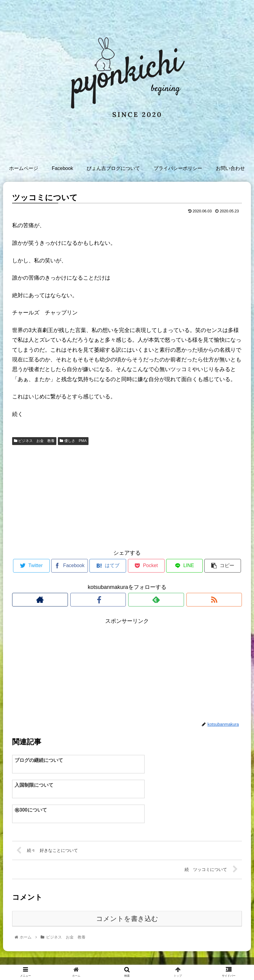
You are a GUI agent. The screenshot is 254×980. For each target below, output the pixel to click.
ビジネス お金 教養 (34, 441)
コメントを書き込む (127, 896)
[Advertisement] (127, 496)
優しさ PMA (73, 441)
